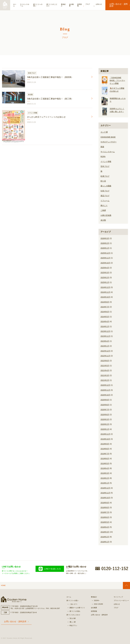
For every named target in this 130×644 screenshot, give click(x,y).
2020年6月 (105, 415)
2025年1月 (105, 282)
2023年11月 (105, 336)
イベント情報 (106, 162)
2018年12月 (105, 488)
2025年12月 (105, 253)
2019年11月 (105, 434)
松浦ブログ (105, 176)
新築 (102, 147)
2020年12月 (105, 385)
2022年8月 (105, 361)
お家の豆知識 (106, 215)
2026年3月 (105, 238)
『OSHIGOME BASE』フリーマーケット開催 (117, 80)
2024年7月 (105, 307)
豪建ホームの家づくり (77, 608)
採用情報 (83, 5)
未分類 (103, 220)
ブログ (116, 608)
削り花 (103, 181)
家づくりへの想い (40, 5)
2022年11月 (105, 356)
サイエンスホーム (26, 5)
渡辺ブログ (105, 196)
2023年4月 (105, 341)
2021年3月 (105, 375)
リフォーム (105, 201)
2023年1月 (105, 346)
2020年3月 (105, 419)
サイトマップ (118, 597)
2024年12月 (105, 287)
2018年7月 (105, 512)
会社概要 (75, 5)
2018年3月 (105, 532)
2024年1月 (105, 326)
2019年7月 (105, 454)
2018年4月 (105, 527)
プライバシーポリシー (121, 601)
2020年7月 (105, 410)
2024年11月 (105, 292)
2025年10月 (105, 263)
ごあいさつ (73, 604)
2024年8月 (105, 302)
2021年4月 (105, 370)
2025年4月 (105, 268)
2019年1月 (105, 483)
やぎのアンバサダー (109, 142)
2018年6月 (105, 517)
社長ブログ (105, 191)
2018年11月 (105, 493)
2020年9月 (105, 400)
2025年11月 (105, 258)
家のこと (104, 205)
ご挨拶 (103, 210)
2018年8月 (105, 507)
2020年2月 (105, 424)
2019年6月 (105, 459)
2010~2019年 (99, 604)
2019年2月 (105, 478)
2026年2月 (105, 243)
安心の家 (73, 618)
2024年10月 (105, 297)
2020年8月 (105, 405)
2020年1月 (105, 429)
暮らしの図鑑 (106, 186)
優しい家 (73, 622)
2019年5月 (105, 463)
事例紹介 (66, 5)
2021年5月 (105, 366)
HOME (3, 585)
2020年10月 (105, 395)
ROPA (103, 157)
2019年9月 (105, 444)
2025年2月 (105, 278)
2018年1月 (105, 542)
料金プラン (73, 626)
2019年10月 (105, 439)
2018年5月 (105, 522)
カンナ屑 (104, 132)
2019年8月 (105, 449)
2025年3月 (105, 273)
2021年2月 (105, 380)
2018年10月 (105, 498)
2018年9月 (105, 503)
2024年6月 (105, 312)
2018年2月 (105, 537)
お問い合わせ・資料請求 (117, 5)
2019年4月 (105, 468)
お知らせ (117, 604)
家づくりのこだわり (54, 5)
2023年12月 (105, 331)
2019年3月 (105, 473)
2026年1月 (105, 248)
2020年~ (97, 601)
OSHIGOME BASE (108, 137)
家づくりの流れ (75, 611)
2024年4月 (105, 321)
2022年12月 (105, 351)
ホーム (15, 5)
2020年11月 (105, 390)
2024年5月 (105, 317)
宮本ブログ (105, 166)
